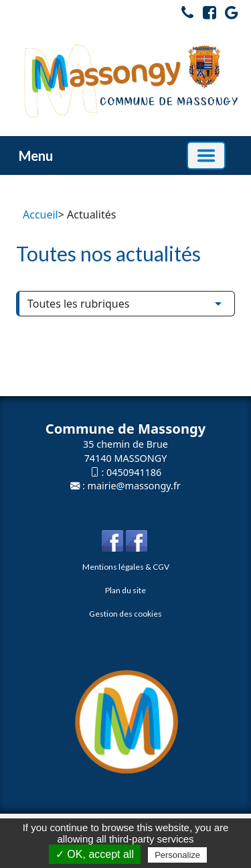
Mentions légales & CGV (126, 567)
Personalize (177, 855)
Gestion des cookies (125, 614)
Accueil (40, 214)
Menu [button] (36, 156)
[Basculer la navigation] (206, 156)
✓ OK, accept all (95, 854)
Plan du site (125, 590)
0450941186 (134, 472)
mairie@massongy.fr (134, 486)
